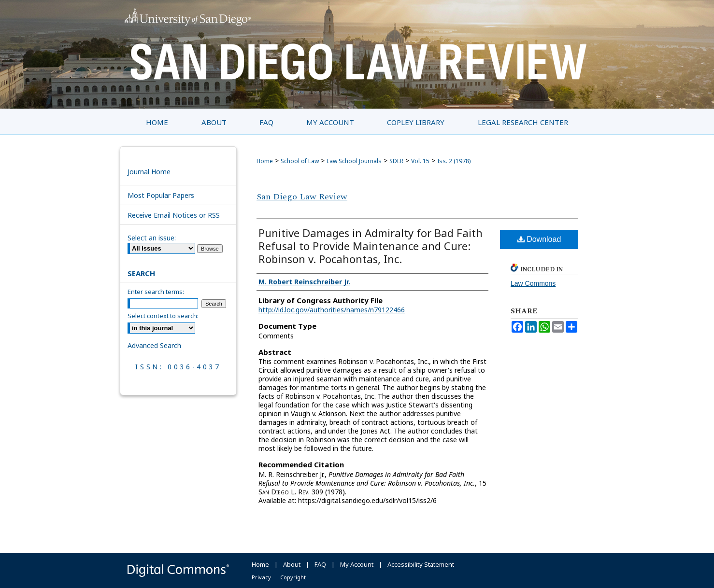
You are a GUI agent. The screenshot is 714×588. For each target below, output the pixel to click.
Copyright (293, 577)
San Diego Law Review (302, 197)
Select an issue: (152, 238)
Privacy (261, 577)
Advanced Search (154, 345)
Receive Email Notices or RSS (174, 215)
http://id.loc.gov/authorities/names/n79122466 (332, 310)
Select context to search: (163, 316)
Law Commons (533, 283)
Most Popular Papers (161, 195)
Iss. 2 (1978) (454, 161)
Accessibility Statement (421, 564)
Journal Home (149, 172)
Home (265, 161)
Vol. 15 (420, 161)
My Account (357, 564)
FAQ (320, 564)
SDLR (396, 161)
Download (539, 239)
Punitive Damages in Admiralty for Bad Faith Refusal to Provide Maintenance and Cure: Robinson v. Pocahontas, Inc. (371, 246)
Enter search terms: (156, 292)
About (292, 564)
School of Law (300, 161)
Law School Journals (354, 161)
